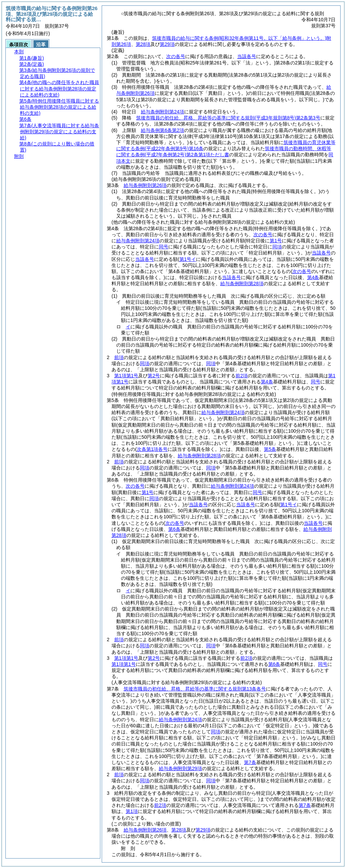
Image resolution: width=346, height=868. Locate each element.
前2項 (242, 376)
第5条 (270, 449)
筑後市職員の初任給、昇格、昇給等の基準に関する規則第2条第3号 (228, 118)
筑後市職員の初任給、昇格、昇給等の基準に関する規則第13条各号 (195, 689)
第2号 (154, 376)
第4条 (313, 277)
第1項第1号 (126, 376)
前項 (119, 357)
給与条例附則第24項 (163, 112)
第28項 (143, 44)
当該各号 (247, 56)
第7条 (250, 762)
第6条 (174, 529)
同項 (145, 363)
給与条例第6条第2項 (163, 130)
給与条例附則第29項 (180, 768)
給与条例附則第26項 (145, 185)
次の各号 (176, 56)
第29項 (167, 44)
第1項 (132, 811)
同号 (316, 382)
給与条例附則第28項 (242, 283)
